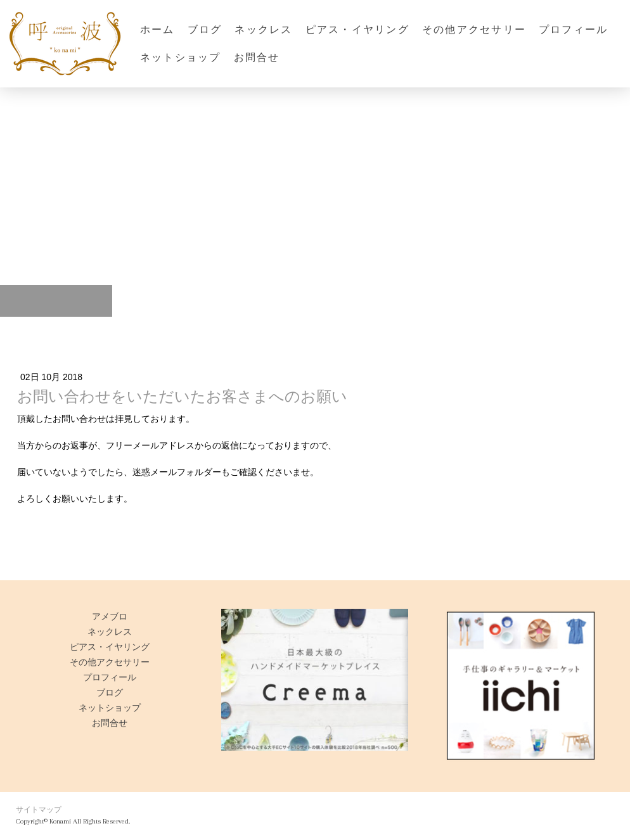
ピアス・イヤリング (357, 29)
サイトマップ (39, 810)
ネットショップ (181, 57)
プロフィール (573, 29)
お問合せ (257, 57)
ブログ (205, 29)
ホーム (157, 29)
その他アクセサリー (474, 29)
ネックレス (263, 29)
